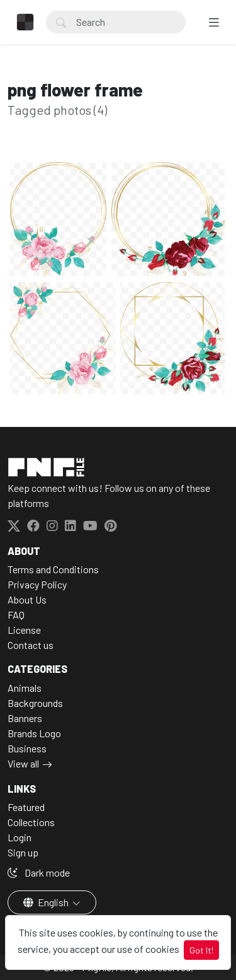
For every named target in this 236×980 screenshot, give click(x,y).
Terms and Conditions (53, 569)
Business (27, 748)
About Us (27, 599)
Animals (25, 688)
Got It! (201, 950)
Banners (25, 718)
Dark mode (39, 872)
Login (20, 837)
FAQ (16, 615)
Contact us (31, 645)
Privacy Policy (37, 584)
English (47, 902)
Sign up (23, 852)
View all (23, 763)
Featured (26, 807)
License (24, 630)
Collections (31, 822)
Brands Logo (34, 733)
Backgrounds (35, 703)
